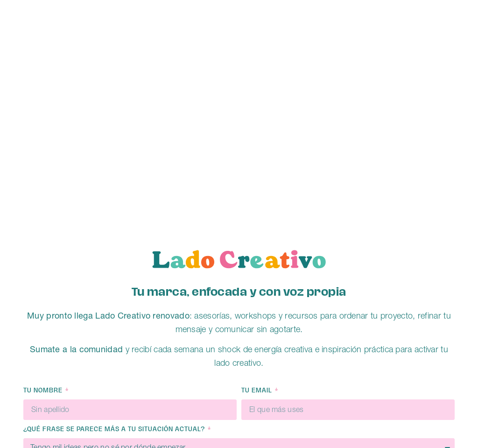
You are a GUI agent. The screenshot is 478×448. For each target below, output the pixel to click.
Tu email (258, 391)
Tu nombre (44, 391)
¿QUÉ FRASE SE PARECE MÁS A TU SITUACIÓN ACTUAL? (115, 430)
